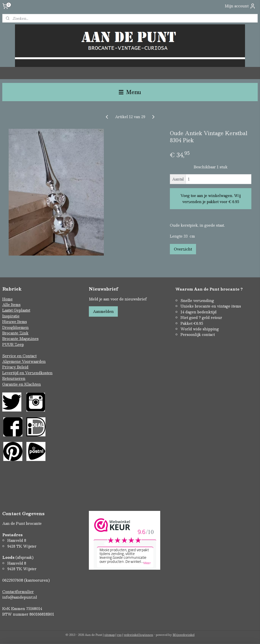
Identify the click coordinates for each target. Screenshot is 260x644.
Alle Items (11, 305)
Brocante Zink (15, 333)
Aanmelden (103, 311)
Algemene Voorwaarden (24, 361)
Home (7, 299)
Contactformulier (18, 592)
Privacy (10, 367)
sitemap (110, 635)
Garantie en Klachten (22, 384)
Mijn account (240, 6)
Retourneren (14, 378)
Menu (130, 92)
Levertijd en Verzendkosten (27, 373)
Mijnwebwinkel (184, 635)
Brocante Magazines (20, 338)
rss (119, 635)
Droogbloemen (15, 327)
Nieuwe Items (15, 321)
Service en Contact (19, 356)
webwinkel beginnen (139, 635)
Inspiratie (11, 316)
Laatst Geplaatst (16, 310)
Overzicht (183, 249)
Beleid (23, 367)
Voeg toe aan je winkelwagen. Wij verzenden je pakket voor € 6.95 (211, 199)
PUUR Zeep (13, 344)
